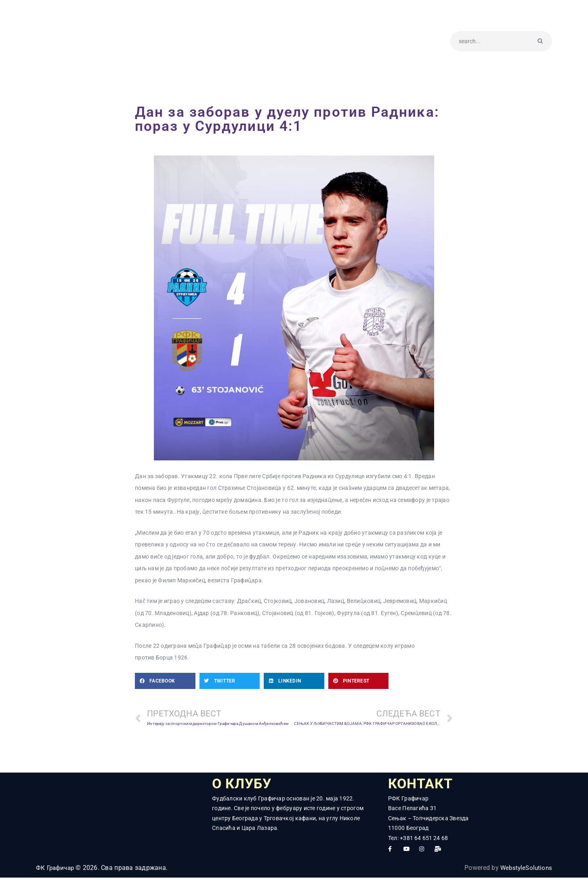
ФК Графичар (57, 871)
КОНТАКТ (425, 785)
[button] (165, 681)
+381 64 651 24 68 (424, 840)
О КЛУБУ (247, 785)
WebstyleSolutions (525, 871)
